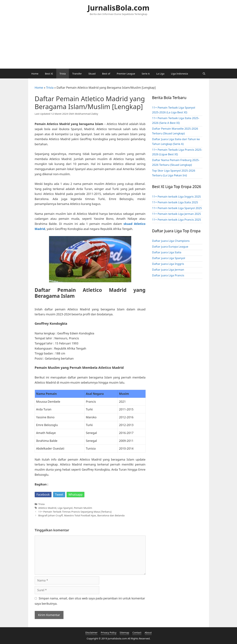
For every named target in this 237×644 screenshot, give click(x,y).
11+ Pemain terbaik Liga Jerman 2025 (177, 214)
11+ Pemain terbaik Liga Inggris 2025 (177, 196)
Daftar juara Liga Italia (167, 252)
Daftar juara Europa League (170, 246)
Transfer (77, 74)
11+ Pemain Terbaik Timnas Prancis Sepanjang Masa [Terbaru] (75, 512)
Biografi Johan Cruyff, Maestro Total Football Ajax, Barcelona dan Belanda (81, 515)
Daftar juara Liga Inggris (168, 264)
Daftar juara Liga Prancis (168, 275)
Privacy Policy (109, 632)
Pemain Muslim (83, 508)
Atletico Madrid (47, 508)
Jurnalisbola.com (117, 638)
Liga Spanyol (65, 508)
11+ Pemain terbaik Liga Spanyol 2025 (177, 208)
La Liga (160, 74)
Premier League (126, 74)
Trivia (63, 74)
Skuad (92, 74)
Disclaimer (91, 632)
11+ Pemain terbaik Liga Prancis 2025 (177, 220)
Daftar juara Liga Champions (171, 241)
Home (35, 74)
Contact (137, 632)
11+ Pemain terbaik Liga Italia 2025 (175, 202)
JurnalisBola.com (118, 8)
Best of (106, 74)
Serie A (146, 74)
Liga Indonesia (179, 74)
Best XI (49, 74)
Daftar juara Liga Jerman (168, 270)
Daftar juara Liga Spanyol (169, 258)
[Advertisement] (119, 44)
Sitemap (125, 632)
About (148, 632)
